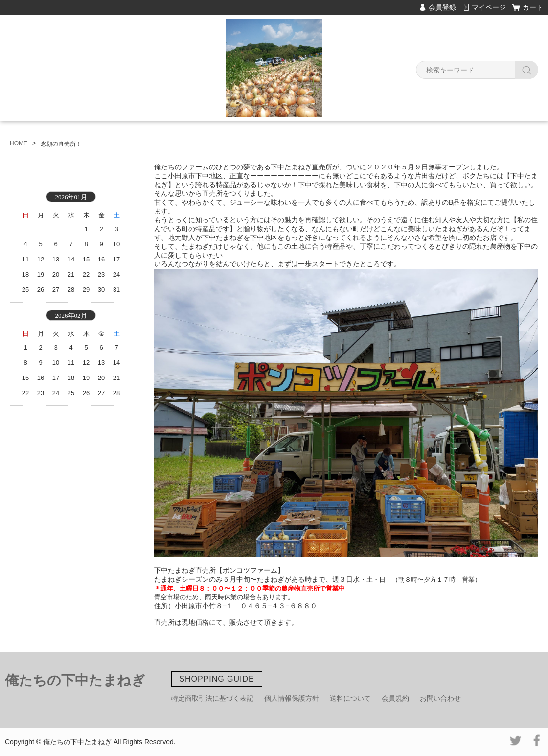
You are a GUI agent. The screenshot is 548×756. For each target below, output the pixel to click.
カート (533, 7)
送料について (350, 698)
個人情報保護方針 (292, 698)
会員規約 (395, 698)
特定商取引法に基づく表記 (212, 698)
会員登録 (442, 7)
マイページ (489, 7)
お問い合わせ (440, 698)
